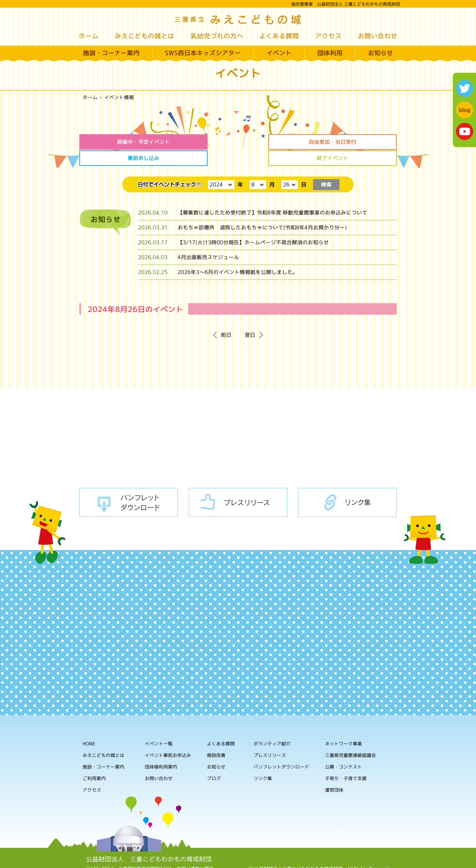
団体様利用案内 (161, 750)
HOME (89, 726)
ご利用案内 (94, 761)
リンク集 (347, 485)
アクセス (328, 36)
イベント (279, 53)
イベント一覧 (159, 726)
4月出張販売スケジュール (208, 240)
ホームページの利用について (319, 858)
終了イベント (359, 142)
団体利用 (330, 53)
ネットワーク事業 (343, 727)
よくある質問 (279, 36)
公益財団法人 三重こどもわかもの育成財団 (149, 842)
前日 (226, 318)
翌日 (250, 318)
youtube (465, 131)
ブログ (214, 761)
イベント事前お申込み (168, 738)
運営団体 (334, 773)
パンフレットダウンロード (129, 485)
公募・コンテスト (343, 750)
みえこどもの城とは (144, 36)
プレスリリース (238, 485)
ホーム (89, 36)
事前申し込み (278, 142)
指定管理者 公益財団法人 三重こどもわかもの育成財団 (346, 4)
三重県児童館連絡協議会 (350, 738)
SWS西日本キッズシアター (203, 53)
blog (465, 110)
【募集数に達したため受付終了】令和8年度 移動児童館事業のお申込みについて (272, 196)
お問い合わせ (377, 36)
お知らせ (380, 53)
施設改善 (216, 738)
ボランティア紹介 (272, 727)
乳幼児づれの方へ (217, 36)
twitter (465, 88)
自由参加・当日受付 (198, 142)
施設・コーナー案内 (111, 53)
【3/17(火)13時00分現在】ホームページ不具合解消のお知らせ (253, 225)
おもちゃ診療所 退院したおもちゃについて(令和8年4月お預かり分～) (262, 211)
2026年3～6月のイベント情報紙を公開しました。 (238, 255)
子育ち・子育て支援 (346, 761)
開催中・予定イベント (117, 142)
